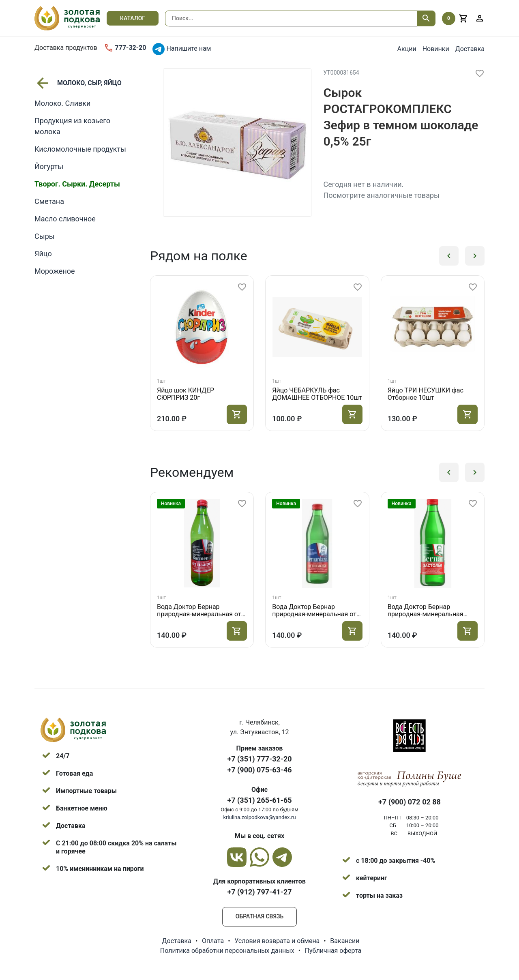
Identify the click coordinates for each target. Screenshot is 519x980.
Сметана (49, 201)
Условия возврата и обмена (277, 941)
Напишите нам (182, 49)
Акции (407, 49)
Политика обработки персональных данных (227, 951)
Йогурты (49, 166)
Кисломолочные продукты (80, 149)
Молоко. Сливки (62, 103)
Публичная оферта (333, 951)
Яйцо (43, 254)
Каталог (133, 18)
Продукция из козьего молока (72, 126)
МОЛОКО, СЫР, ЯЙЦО (78, 83)
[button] (449, 256)
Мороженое (55, 271)
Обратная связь (259, 916)
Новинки (436, 49)
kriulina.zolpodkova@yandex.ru (259, 817)
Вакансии (345, 941)
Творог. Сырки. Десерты (77, 184)
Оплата (213, 941)
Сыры (45, 236)
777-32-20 (125, 48)
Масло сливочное (65, 219)
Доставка (470, 49)
